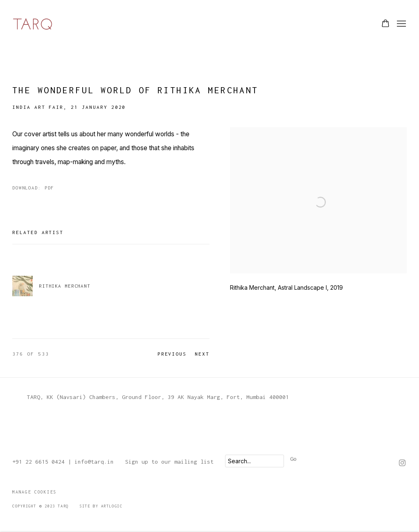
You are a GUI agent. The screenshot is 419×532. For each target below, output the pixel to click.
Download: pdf (33, 188)
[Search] (255, 461)
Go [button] (293, 459)
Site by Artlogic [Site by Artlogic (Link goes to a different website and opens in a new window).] (101, 506)
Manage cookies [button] (34, 492)
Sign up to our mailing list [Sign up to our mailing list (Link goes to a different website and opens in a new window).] (169, 462)
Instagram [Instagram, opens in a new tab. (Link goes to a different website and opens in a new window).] (402, 463)
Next (202, 354)
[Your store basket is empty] (385, 24)
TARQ (33, 24)
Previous (172, 354)
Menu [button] (401, 24)
